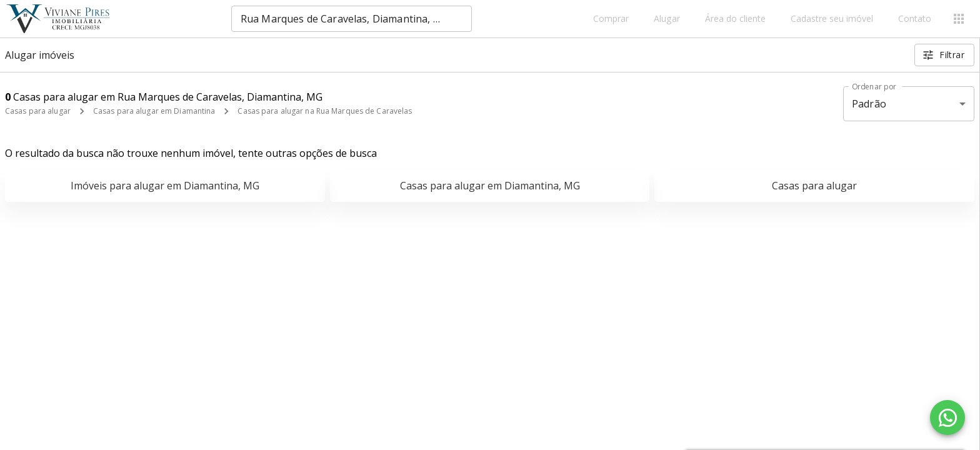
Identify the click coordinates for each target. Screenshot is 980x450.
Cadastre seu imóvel (832, 19)
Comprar (611, 19)
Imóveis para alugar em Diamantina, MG (165, 186)
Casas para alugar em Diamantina (154, 111)
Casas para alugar (38, 111)
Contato (915, 19)
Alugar (667, 19)
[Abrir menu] (959, 19)
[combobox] (352, 19)
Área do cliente (735, 19)
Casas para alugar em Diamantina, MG (490, 186)
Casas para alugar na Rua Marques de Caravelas (325, 111)
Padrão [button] (869, 104)
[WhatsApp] (947, 417)
